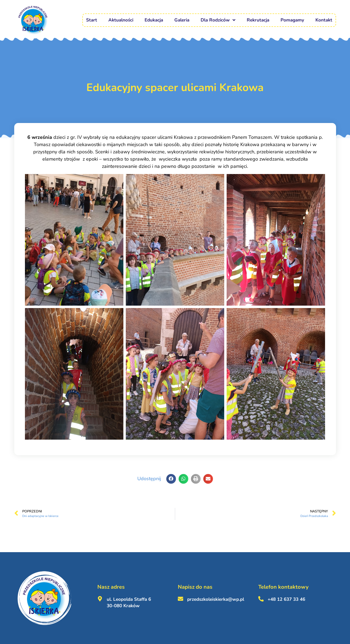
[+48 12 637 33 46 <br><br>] (261, 599)
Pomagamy (292, 20)
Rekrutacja (258, 20)
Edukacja (154, 20)
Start (92, 20)
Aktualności (121, 20)
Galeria (182, 20)
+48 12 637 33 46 (286, 599)
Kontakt (324, 20)
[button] (171, 479)
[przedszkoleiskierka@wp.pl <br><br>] (180, 599)
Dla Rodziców (218, 20)
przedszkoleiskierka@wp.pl (216, 599)
